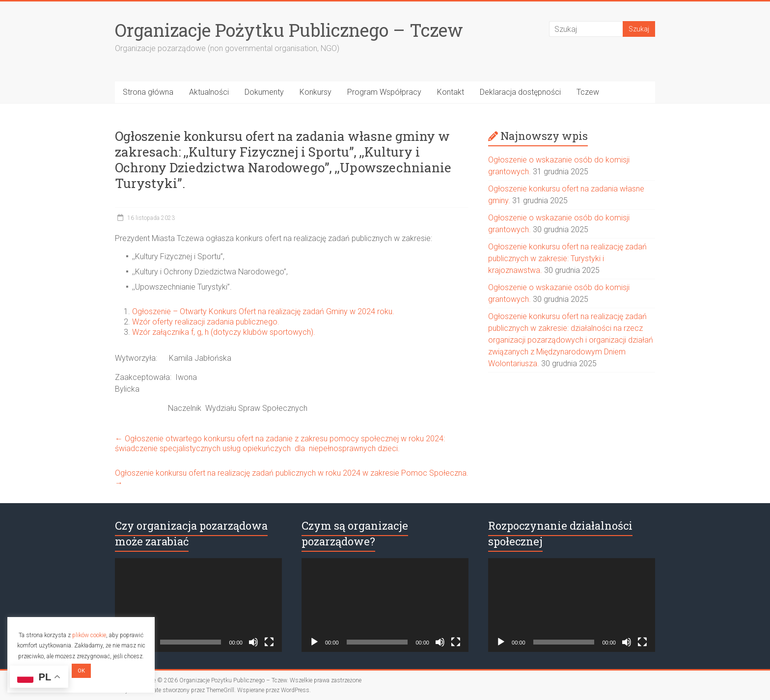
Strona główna (148, 92)
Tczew (588, 92)
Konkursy (316, 92)
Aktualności (209, 92)
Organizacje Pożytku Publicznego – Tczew (289, 30)
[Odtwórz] (314, 642)
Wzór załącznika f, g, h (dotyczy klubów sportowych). (228, 332)
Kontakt (451, 92)
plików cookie (89, 635)
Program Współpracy (384, 92)
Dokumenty (264, 92)
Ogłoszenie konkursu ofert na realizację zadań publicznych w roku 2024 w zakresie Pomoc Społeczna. (292, 478)
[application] (198, 605)
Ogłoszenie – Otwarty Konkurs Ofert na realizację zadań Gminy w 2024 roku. (263, 311)
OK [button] (81, 671)
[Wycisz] (253, 642)
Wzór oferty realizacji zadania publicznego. (206, 322)
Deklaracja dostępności (520, 92)
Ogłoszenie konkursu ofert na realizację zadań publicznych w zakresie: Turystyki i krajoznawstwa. (567, 258)
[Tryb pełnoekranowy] (269, 642)
